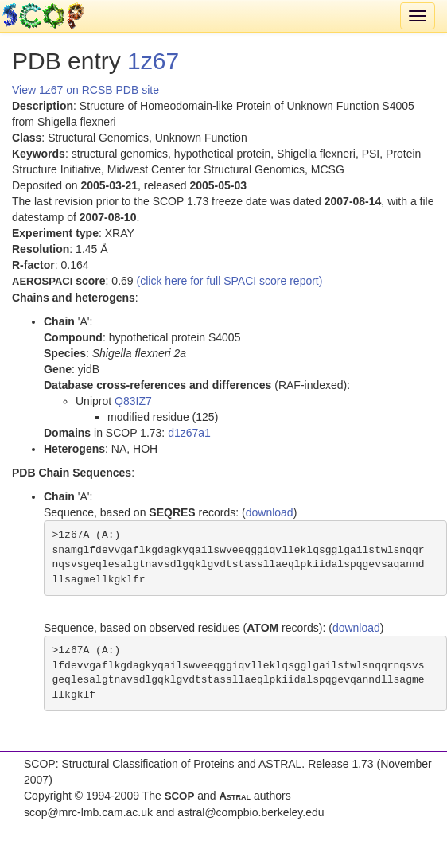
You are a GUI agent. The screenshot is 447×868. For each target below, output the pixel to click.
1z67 (153, 61)
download (270, 512)
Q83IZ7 (133, 401)
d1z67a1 (189, 433)
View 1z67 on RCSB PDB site (86, 90)
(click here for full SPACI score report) (230, 281)
